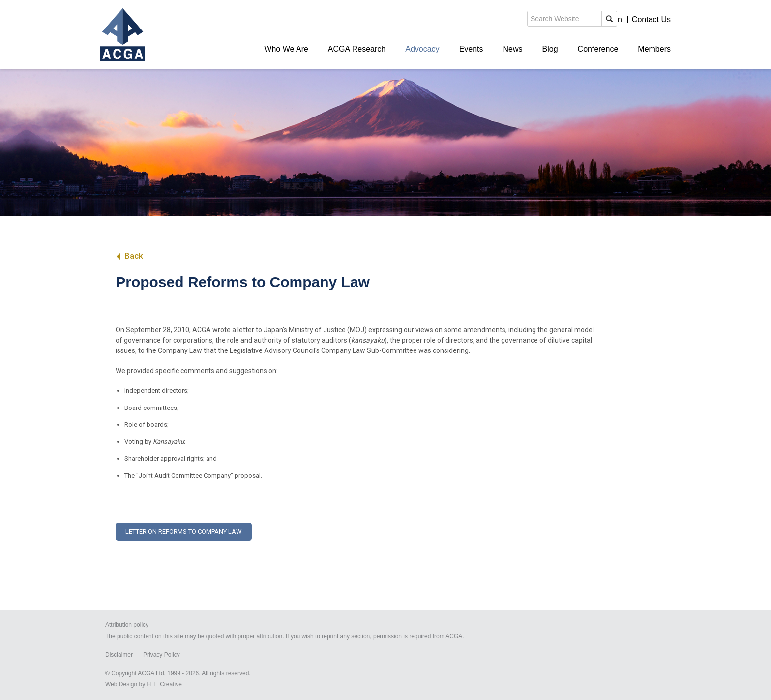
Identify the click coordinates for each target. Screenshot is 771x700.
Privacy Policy (162, 655)
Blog (550, 49)
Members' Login (594, 19)
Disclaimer (119, 655)
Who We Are (286, 49)
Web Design (121, 684)
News (513, 49)
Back (129, 256)
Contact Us (651, 19)
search (501, 22)
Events (471, 49)
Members (654, 49)
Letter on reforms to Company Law (184, 532)
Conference (598, 49)
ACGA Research (357, 49)
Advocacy (422, 49)
